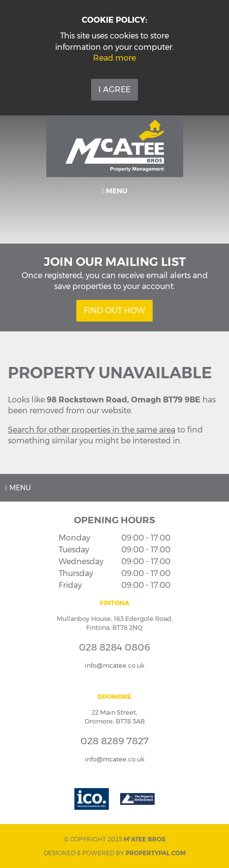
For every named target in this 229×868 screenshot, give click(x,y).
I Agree (114, 90)
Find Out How (114, 310)
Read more (114, 58)
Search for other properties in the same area (92, 430)
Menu (114, 191)
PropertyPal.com (156, 853)
